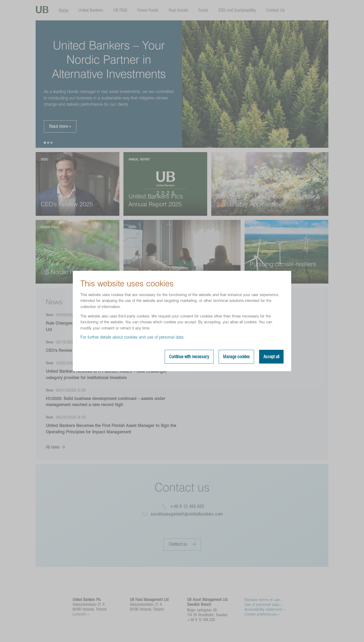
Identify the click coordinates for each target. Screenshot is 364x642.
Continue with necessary (189, 357)
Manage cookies (236, 357)
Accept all (271, 357)
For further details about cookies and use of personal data (132, 337)
